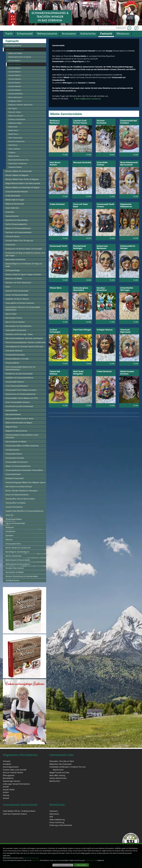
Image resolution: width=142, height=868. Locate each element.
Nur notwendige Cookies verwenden (63, 865)
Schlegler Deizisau (105, 330)
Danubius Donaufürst (102, 289)
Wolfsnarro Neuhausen (55, 122)
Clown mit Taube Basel (80, 205)
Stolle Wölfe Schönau (102, 164)
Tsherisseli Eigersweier (125, 331)
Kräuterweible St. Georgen (128, 247)
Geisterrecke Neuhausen (102, 247)
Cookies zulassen (81, 865)
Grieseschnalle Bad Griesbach (129, 122)
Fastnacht (12, 41)
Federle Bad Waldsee (55, 373)
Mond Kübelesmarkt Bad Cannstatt (129, 164)
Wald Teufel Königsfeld (78, 373)
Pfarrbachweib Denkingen (80, 247)
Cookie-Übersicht (91, 860)
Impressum (36, 860)
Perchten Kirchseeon (102, 122)
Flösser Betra (56, 288)
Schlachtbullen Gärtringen (127, 289)
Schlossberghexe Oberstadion (81, 289)
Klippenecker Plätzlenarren (126, 205)
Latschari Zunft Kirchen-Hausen (80, 122)
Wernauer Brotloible (82, 163)
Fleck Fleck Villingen (82, 330)
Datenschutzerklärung (31, 858)
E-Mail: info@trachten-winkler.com (87, 99)
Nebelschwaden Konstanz (127, 373)
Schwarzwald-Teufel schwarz (105, 205)
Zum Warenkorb (136, 27)
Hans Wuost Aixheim (55, 164)
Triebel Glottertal (104, 372)
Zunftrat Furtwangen (55, 331)
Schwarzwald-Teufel (58, 246)
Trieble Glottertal (57, 204)
